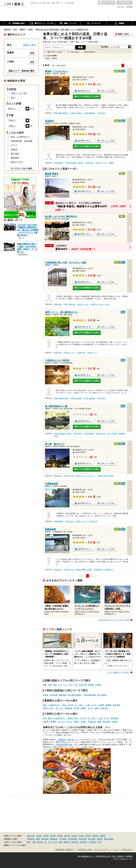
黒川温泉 (92, 839)
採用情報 (129, 856)
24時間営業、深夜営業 (22, 141)
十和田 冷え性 (100, 434)
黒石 (55, 685)
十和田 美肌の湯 (69, 304)
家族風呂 (15, 158)
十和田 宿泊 (101, 113)
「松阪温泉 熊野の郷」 (64, 745)
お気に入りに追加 (107, 91)
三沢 (71, 685)
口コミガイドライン (103, 850)
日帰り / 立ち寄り (19, 94)
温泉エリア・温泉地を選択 (21, 71)
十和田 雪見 (81, 353)
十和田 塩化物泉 (76, 113)
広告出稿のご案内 (85, 850)
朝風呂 (84, 708)
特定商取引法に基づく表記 (106, 856)
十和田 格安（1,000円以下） (104, 570)
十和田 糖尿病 (88, 434)
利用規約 (121, 856)
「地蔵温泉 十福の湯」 (66, 740)
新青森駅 (122, 434)
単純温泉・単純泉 (110, 722)
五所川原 (83, 685)
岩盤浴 (14, 150)
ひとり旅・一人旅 (82, 705)
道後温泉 (83, 839)
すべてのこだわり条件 (21, 169)
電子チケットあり (55, 52)
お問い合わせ (127, 850)
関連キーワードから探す (15, 845)
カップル (59, 708)
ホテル (91, 708)
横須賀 (40, 842)
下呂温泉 (63, 839)
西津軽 (91, 685)
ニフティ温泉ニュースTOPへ (118, 672)
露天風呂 (117, 705)
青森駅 (111, 163)
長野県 (88, 836)
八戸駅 (55, 436)
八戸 (60, 685)
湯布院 (100, 839)
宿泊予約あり (90, 52)
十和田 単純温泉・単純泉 (74, 163)
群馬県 (60, 836)
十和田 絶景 (93, 521)
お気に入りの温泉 (107, 3)
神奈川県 (31, 836)
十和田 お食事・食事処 (105, 476)
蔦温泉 (46, 695)
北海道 (81, 836)
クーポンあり (73, 52)
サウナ (94, 705)
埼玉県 (39, 836)
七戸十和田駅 (112, 434)
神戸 (100, 842)
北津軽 (98, 685)
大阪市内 (75, 842)
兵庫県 (53, 836)
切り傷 (76, 708)
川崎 (34, 842)
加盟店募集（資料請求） (65, 850)
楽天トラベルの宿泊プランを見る (87, 96)
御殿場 (67, 842)
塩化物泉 (68, 708)
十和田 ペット (92, 353)
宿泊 (64, 705)
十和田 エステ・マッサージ (85, 476)
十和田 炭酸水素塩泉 (61, 113)
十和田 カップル (83, 304)
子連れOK (104, 708)
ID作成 (129, 7)
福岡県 (102, 836)
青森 (45, 685)
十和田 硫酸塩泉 (89, 113)
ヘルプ (116, 850)
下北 (76, 685)
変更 (32, 53)
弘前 (50, 685)
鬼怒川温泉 (109, 839)
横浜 (29, 842)
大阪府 (74, 836)
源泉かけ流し (49, 708)
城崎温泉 (54, 839)
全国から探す (30, 45)
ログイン (121, 7)
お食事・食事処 (105, 705)
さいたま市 (52, 842)
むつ (65, 685)
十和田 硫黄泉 (58, 163)
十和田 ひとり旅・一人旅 (99, 304)
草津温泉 (31, 839)
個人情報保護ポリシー (86, 856)
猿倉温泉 (63, 695)
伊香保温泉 (73, 839)
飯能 (60, 842)
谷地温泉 (54, 695)
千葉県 (46, 836)
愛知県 (95, 836)
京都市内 (84, 842)
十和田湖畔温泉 (89, 695)
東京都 (67, 836)
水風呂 (84, 722)
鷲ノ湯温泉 (102, 695)
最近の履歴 (124, 3)
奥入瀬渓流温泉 (75, 695)
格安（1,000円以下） (52, 705)
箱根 (38, 839)
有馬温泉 (45, 839)
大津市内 (92, 842)
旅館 (97, 708)
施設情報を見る (84, 91)
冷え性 (70, 705)
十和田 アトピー (101, 163)
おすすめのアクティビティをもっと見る (114, 620)
